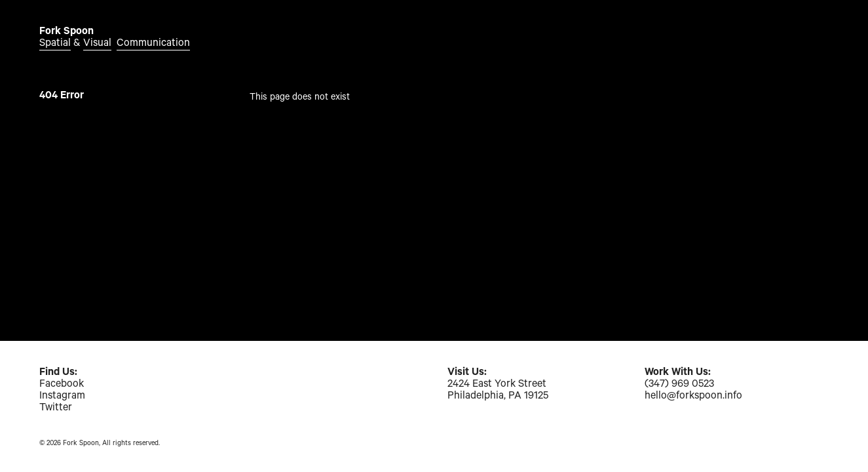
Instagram (62, 397)
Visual (97, 44)
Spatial (55, 44)
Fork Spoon (66, 32)
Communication (153, 44)
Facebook (62, 385)
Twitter (56, 408)
